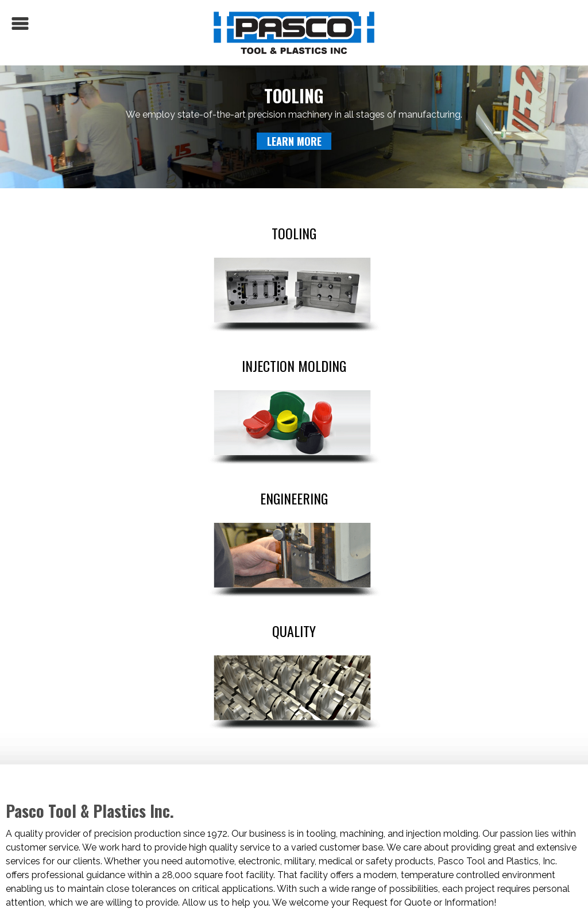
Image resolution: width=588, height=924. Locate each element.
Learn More (294, 141)
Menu (20, 24)
